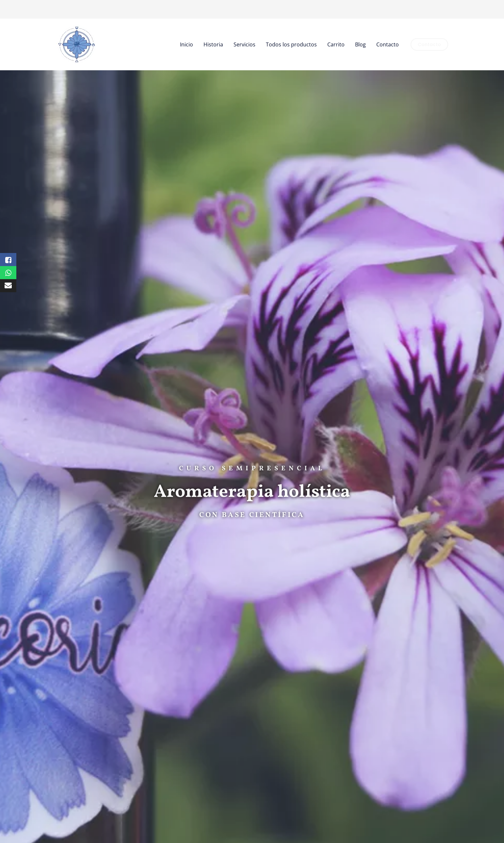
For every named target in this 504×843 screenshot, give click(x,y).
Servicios (244, 44)
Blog (360, 44)
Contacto (388, 44)
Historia (213, 44)
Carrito (336, 44)
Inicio (187, 44)
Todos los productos (291, 44)
